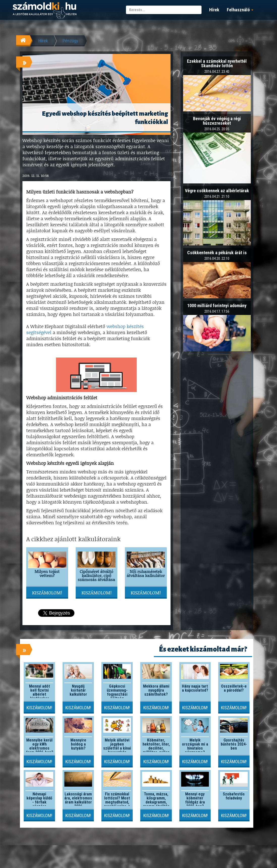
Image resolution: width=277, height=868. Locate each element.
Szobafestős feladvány (234, 796)
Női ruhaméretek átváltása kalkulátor (146, 573)
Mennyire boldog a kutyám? (78, 744)
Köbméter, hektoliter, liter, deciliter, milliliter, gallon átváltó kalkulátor (156, 750)
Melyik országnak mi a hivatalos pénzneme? (195, 746)
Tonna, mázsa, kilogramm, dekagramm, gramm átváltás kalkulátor (156, 802)
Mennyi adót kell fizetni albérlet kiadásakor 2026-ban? (39, 694)
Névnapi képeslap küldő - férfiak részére (39, 800)
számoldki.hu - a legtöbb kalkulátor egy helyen (45, 10)
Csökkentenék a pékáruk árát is (217, 253)
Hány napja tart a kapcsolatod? (195, 688)
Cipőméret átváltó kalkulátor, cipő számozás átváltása (96, 575)
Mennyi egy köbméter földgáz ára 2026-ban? (195, 800)
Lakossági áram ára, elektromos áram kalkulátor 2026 (78, 800)
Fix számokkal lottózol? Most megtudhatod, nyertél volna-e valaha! (117, 802)
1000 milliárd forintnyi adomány (217, 306)
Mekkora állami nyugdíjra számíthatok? (156, 690)
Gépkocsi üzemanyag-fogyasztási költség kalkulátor (117, 694)
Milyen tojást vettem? (47, 573)
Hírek (214, 10)
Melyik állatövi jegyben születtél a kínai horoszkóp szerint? (117, 748)
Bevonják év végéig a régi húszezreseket (217, 121)
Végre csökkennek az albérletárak (217, 191)
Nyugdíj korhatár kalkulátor (78, 690)
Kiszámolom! (47, 593)
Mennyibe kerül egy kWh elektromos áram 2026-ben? (39, 746)
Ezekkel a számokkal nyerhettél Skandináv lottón (217, 63)
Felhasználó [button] (240, 10)
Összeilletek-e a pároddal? (234, 688)
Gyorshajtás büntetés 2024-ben (234, 744)
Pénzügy (70, 41)
